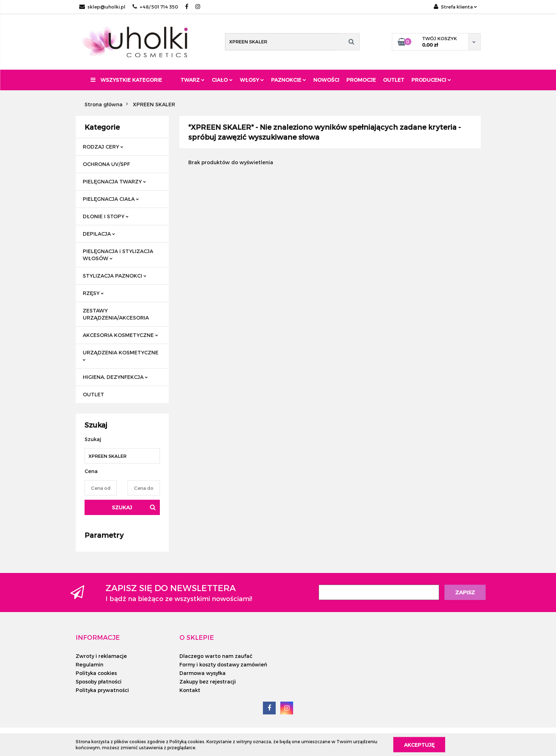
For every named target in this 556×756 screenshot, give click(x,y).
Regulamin (90, 664)
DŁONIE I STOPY (106, 216)
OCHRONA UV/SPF (106, 164)
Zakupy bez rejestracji (208, 682)
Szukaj (122, 507)
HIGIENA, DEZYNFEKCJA (115, 377)
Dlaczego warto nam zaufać (216, 656)
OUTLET (93, 394)
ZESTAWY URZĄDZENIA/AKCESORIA (116, 314)
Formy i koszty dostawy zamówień (223, 664)
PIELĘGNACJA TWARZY (114, 181)
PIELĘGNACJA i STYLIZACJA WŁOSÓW (118, 255)
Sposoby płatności (99, 682)
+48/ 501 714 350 (155, 7)
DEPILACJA (99, 234)
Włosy (252, 80)
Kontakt (190, 690)
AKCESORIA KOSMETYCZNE (120, 335)
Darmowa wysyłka (203, 673)
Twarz (193, 80)
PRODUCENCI (431, 80)
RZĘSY (93, 293)
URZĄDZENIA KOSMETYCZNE (121, 355)
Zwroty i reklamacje (101, 656)
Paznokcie (289, 80)
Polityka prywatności (102, 690)
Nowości (326, 80)
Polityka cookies (96, 673)
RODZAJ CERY (103, 147)
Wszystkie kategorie (126, 80)
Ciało (222, 80)
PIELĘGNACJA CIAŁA (111, 199)
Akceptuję (419, 744)
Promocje (361, 80)
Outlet (394, 80)
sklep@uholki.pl (102, 7)
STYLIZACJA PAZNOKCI (115, 276)
